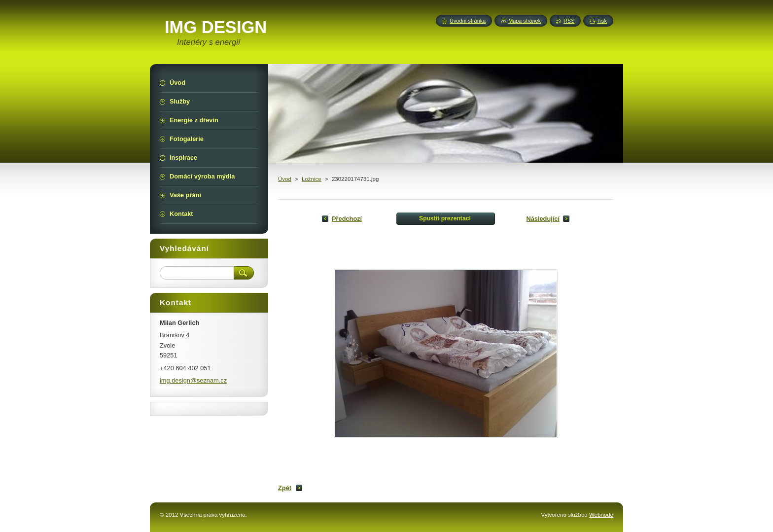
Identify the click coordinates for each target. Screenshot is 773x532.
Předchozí (347, 219)
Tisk (602, 21)
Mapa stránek (525, 21)
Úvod (285, 179)
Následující (543, 219)
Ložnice (312, 179)
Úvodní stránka (468, 21)
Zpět (285, 488)
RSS (569, 21)
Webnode (601, 515)
